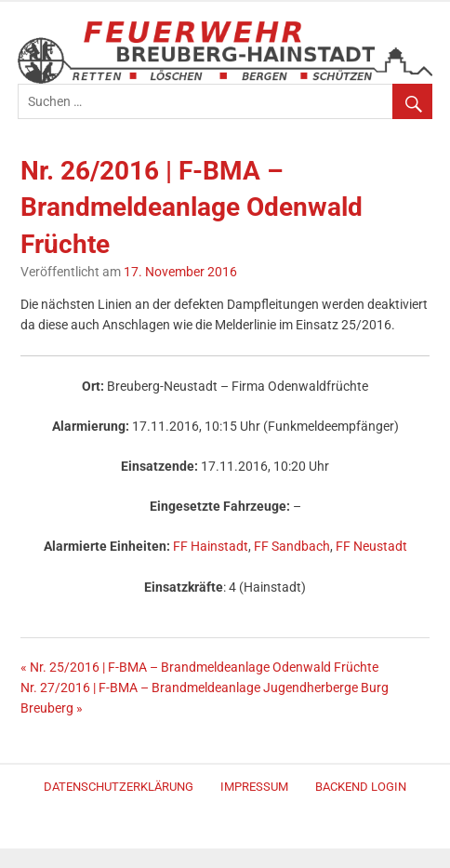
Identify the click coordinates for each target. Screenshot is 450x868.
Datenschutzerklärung (119, 787)
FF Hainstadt (211, 547)
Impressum (254, 787)
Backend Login (361, 787)
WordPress (225, 830)
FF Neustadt (371, 547)
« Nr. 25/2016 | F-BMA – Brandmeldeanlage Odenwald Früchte (199, 668)
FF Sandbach (292, 547)
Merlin (232, 830)
